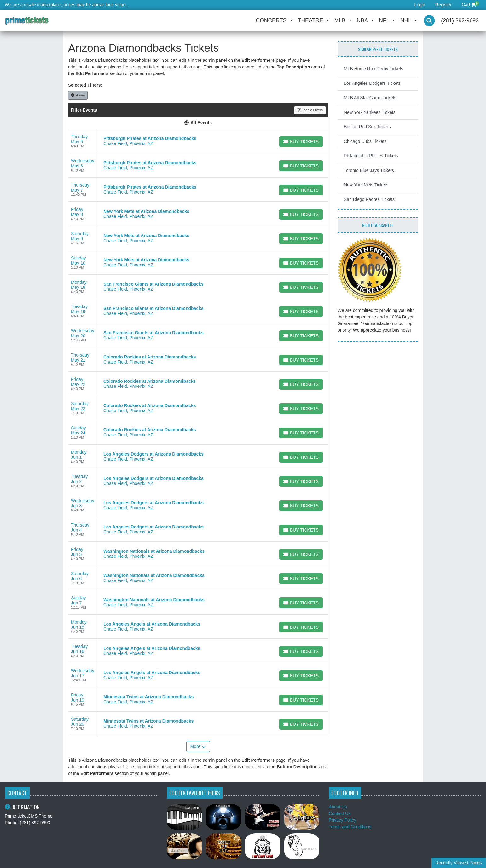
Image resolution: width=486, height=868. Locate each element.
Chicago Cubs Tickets (365, 141)
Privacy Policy (342, 820)
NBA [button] (363, 20)
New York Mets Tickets (366, 185)
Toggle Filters (310, 110)
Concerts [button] (272, 20)
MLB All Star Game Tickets (370, 98)
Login (420, 5)
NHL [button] (406, 20)
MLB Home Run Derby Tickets (373, 69)
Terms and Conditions (350, 827)
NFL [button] (385, 20)
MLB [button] (341, 20)
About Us (338, 807)
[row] (198, 141)
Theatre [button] (311, 20)
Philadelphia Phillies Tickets (371, 156)
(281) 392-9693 (460, 20)
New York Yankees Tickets (370, 112)
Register (443, 5)
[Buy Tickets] (301, 142)
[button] (429, 21)
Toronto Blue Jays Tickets (369, 170)
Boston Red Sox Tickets (367, 127)
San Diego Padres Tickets (369, 199)
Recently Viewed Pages (459, 863)
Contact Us (340, 813)
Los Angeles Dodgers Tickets (372, 83)
